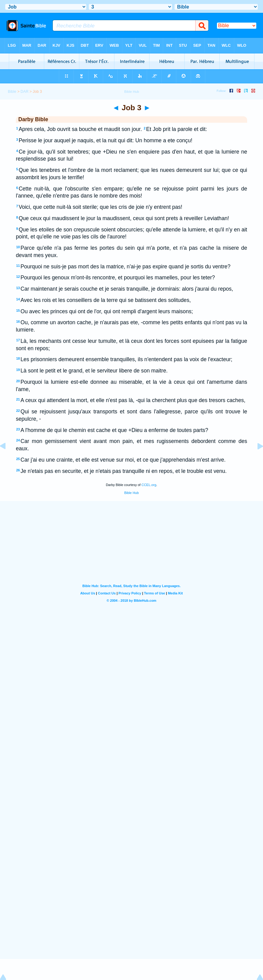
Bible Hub (131, 493)
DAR (24, 92)
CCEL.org (149, 485)
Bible (12, 92)
